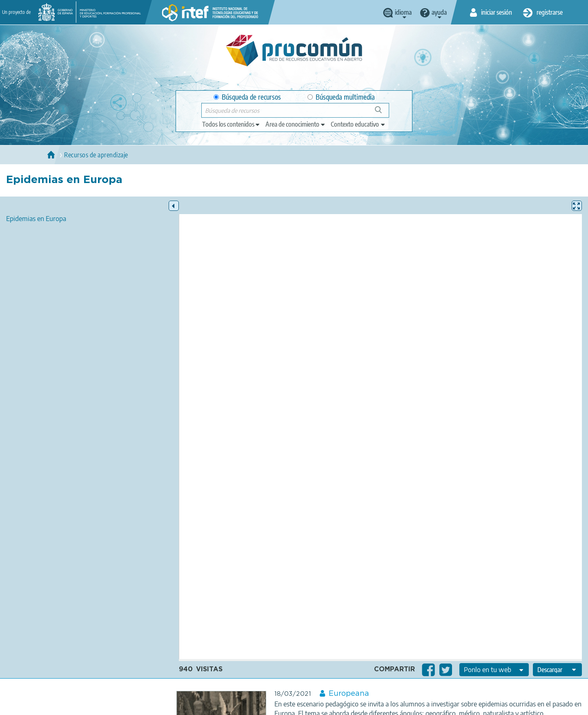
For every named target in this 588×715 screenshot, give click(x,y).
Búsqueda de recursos (247, 97)
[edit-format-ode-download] (557, 670)
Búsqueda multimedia (341, 97)
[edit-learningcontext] (358, 124)
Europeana (349, 694)
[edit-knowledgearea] (296, 124)
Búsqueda (383, 113)
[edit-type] (231, 124)
